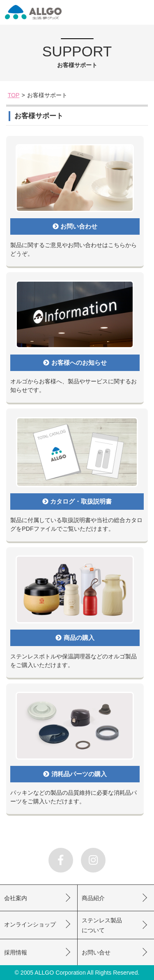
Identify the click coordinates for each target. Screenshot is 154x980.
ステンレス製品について (102, 925)
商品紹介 (93, 898)
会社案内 (16, 898)
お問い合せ (96, 952)
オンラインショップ (30, 924)
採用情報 (16, 952)
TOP (14, 95)
